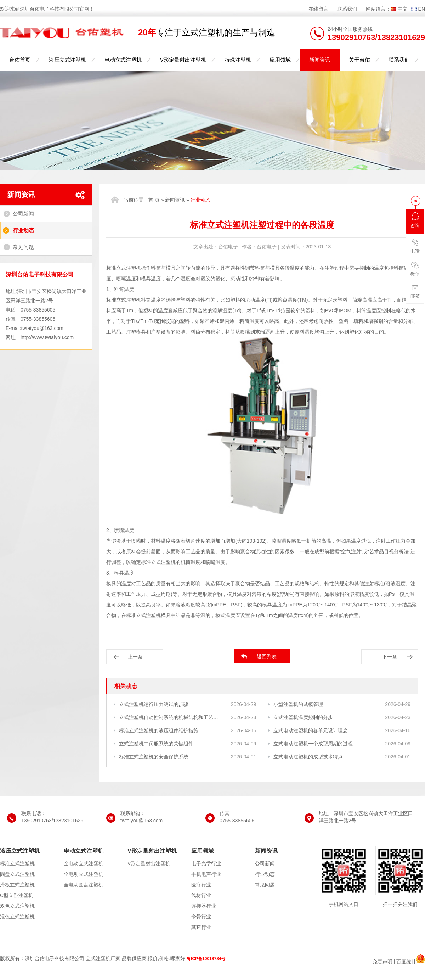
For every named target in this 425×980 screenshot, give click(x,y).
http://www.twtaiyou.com (47, 337)
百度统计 (406, 962)
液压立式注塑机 (67, 60)
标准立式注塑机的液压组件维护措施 (159, 730)
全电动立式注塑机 (84, 863)
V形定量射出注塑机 (183, 60)
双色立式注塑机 (17, 906)
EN (422, 9)
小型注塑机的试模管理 (298, 704)
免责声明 (382, 962)
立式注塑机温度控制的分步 (303, 717)
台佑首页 (20, 60)
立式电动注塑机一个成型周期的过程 (313, 744)
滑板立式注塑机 (17, 885)
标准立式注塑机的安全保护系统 (154, 757)
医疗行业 (201, 885)
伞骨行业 (201, 917)
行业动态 (23, 230)
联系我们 (347, 9)
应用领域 (280, 60)
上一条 (135, 657)
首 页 (154, 200)
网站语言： (378, 9)
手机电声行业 (206, 874)
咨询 (415, 220)
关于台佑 (359, 60)
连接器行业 (204, 906)
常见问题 (23, 247)
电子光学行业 (206, 863)
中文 (403, 9)
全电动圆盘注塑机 (84, 885)
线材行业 (201, 895)
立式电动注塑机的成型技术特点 (308, 757)
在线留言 (318, 9)
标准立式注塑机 (17, 863)
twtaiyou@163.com (42, 328)
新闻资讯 (320, 60)
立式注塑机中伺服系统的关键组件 (156, 744)
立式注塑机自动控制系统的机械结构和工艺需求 (169, 717)
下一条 (390, 657)
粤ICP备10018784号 (206, 959)
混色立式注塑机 (17, 917)
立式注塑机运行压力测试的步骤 (154, 704)
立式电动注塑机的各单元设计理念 (311, 730)
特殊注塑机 (238, 60)
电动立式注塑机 (123, 60)
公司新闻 (23, 214)
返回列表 (267, 656)
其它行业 (201, 927)
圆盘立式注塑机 (17, 874)
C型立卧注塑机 (17, 895)
